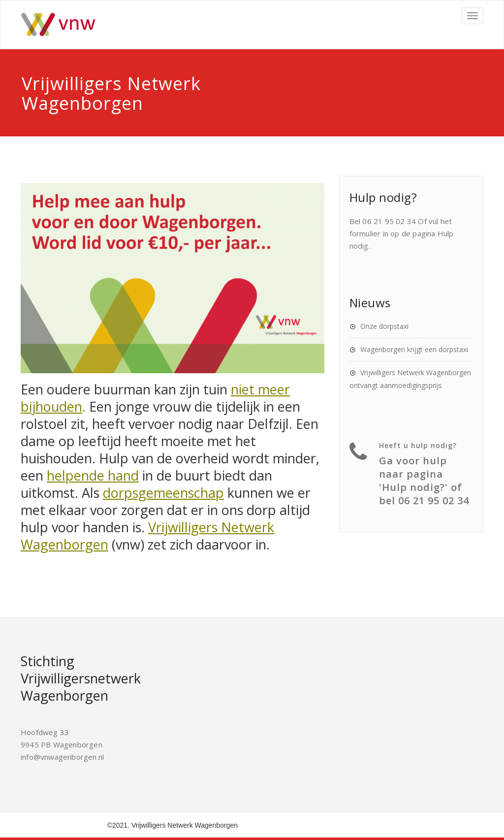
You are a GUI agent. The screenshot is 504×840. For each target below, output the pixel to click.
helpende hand (93, 475)
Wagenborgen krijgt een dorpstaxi (414, 349)
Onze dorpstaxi (384, 326)
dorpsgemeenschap (163, 493)
